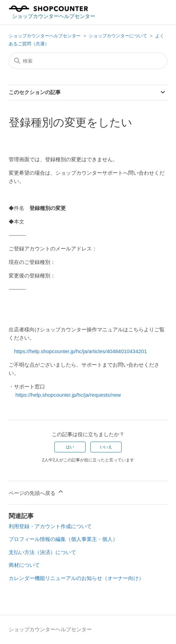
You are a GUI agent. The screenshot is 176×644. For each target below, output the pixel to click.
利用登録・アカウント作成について (50, 526)
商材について (24, 565)
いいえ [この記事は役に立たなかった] (106, 447)
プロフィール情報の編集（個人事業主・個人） (63, 539)
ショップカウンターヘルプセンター (45, 36)
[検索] (88, 61)
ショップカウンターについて (118, 36)
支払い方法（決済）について (42, 552)
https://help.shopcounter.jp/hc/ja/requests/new (65, 395)
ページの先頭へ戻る (36, 492)
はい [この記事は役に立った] (70, 447)
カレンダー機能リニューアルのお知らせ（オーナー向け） (76, 578)
